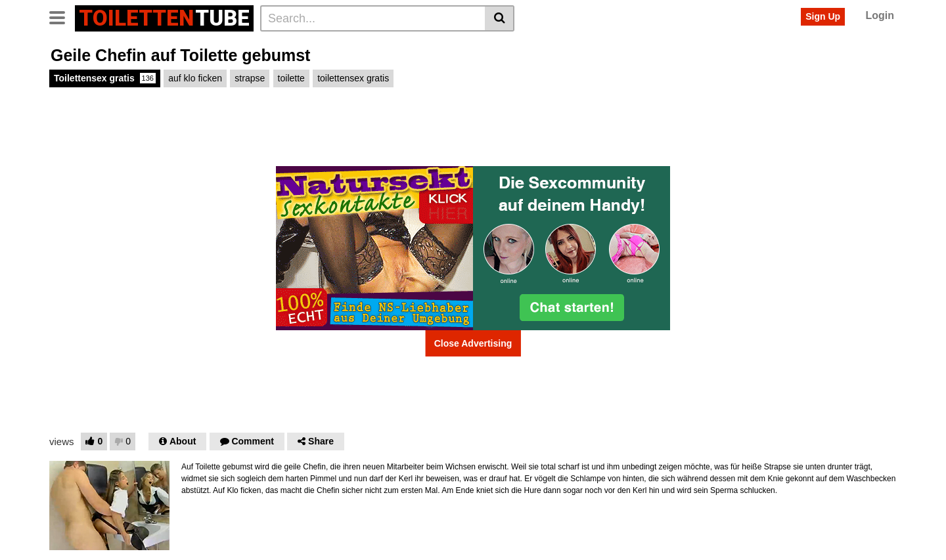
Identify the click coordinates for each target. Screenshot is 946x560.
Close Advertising (473, 343)
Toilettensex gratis (105, 78)
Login (880, 15)
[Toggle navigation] (62, 16)
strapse (250, 78)
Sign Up (823, 16)
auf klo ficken (195, 78)
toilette (291, 78)
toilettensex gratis (353, 78)
